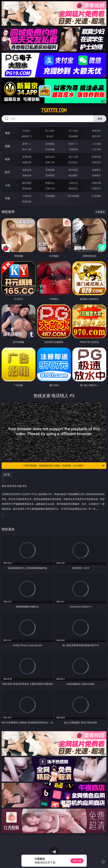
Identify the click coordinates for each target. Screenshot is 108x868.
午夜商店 (27, 196)
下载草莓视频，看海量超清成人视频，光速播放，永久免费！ (64, 466)
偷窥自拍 (27, 170)
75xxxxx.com (54, 110)
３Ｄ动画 (96, 144)
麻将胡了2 (27, 136)
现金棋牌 (73, 136)
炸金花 (50, 136)
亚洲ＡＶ (27, 144)
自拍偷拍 (50, 144)
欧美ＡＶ (73, 144)
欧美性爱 (96, 157)
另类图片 (96, 175)
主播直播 (73, 149)
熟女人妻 (27, 149)
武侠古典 (96, 183)
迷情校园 (27, 188)
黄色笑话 (73, 188)
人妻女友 (73, 183)
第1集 (7, 475)
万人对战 (73, 131)
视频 (8, 146)
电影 (8, 159)
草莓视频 (50, 196)
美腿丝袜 (27, 175)
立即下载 (77, 861)
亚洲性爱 (27, 157)
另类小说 (50, 188)
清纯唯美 (50, 175)
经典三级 (50, 162)
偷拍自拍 (50, 157)
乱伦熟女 (73, 162)
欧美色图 (73, 170)
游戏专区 (96, 131)
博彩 (8, 133)
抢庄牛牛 (96, 136)
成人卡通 (73, 157)
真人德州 (50, 131)
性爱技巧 (96, 188)
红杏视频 (96, 196)
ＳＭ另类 (96, 149)
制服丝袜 (27, 162)
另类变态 (96, 162)
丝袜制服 (50, 149)
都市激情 (27, 183)
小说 (8, 185)
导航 (8, 198)
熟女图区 (73, 175)
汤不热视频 (73, 196)
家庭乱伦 (50, 183)
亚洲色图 (50, 170)
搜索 (100, 119)
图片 (8, 172)
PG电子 (27, 131)
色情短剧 (27, 201)
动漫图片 (96, 170)
